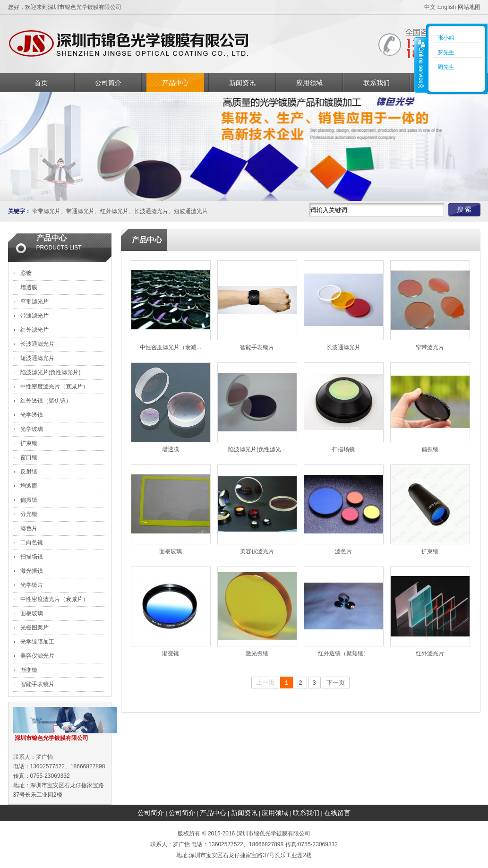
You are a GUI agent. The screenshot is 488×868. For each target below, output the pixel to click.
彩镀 (26, 273)
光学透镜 (32, 415)
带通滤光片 (80, 211)
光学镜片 (32, 585)
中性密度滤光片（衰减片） (54, 387)
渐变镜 (29, 670)
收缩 (420, 65)
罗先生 (446, 52)
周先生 (446, 67)
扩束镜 (29, 443)
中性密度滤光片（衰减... (171, 347)
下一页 (336, 683)
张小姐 (446, 38)
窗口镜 (29, 457)
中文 (430, 7)
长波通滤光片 (151, 211)
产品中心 (175, 83)
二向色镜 (32, 542)
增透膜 (29, 287)
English (447, 7)
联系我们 (377, 83)
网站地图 (469, 7)
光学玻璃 (32, 429)
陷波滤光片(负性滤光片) (51, 372)
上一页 (265, 683)
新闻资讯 (242, 83)
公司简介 (108, 83)
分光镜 (29, 514)
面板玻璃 (32, 613)
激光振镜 (32, 571)
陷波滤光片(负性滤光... (257, 449)
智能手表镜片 (37, 684)
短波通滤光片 (191, 211)
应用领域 (309, 83)
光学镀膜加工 (37, 642)
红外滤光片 (114, 211)
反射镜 (29, 472)
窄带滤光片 (46, 211)
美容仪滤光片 (37, 656)
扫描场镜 (32, 557)
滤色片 (29, 528)
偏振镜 (29, 500)
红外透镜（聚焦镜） (46, 401)
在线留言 (337, 813)
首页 (41, 83)
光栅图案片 (34, 627)
